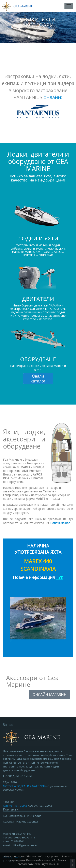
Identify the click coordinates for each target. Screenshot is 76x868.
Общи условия (45, 864)
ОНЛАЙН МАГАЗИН (49, 694)
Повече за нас (60, 523)
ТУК (59, 577)
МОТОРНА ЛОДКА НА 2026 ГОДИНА (25, 786)
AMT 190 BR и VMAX (15, 806)
